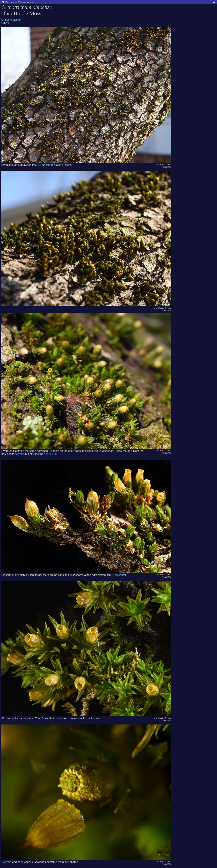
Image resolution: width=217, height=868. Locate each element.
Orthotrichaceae (11, 20)
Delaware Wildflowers (18, 2)
